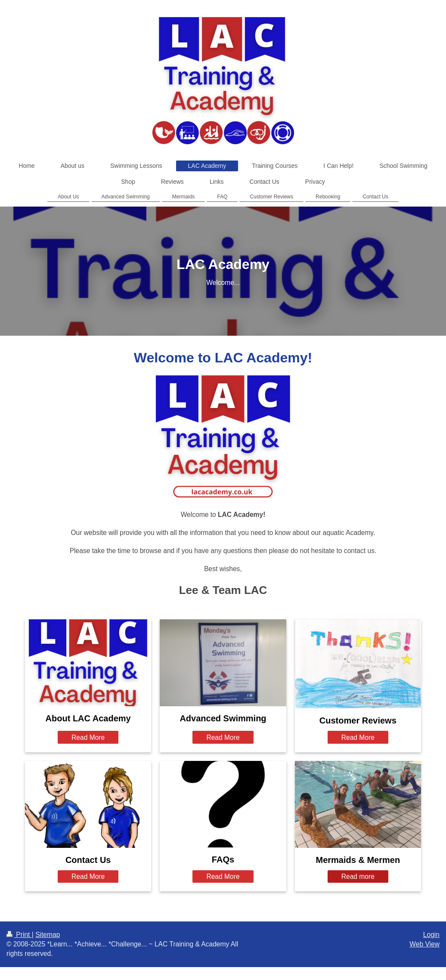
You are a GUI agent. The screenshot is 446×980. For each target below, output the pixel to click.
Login (431, 935)
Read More (88, 737)
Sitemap (48, 935)
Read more (358, 876)
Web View (424, 944)
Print (19, 935)
